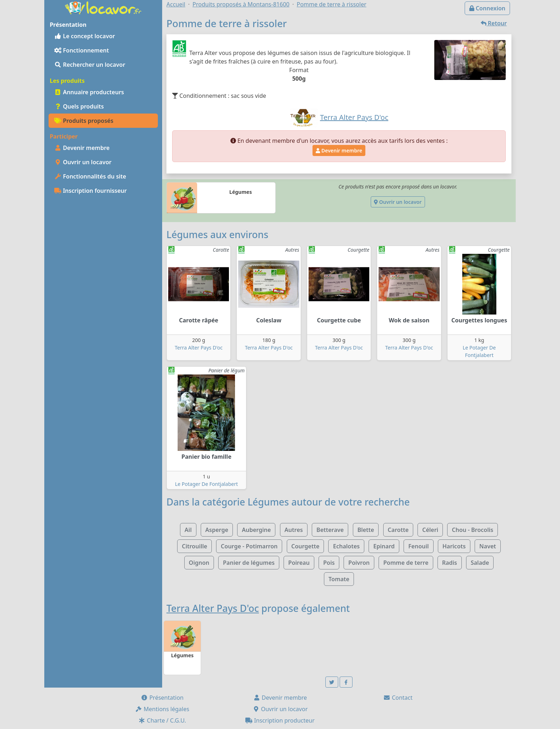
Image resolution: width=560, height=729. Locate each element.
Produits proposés (84, 121)
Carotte (398, 530)
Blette (366, 530)
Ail (188, 530)
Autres (294, 530)
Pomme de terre (406, 563)
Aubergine (256, 530)
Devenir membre (82, 148)
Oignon (199, 563)
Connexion (487, 8)
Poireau (299, 563)
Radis (450, 563)
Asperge (217, 530)
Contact (398, 698)
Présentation (162, 698)
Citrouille (194, 546)
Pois (329, 563)
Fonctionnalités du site (90, 176)
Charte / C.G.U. (162, 720)
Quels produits (79, 106)
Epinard (384, 546)
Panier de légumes (249, 563)
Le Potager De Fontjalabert (206, 484)
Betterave (330, 530)
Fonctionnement (82, 50)
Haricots (454, 546)
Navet (488, 546)
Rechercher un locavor (90, 65)
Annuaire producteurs (89, 92)
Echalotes (346, 546)
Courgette (306, 546)
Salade (480, 563)
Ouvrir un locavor (83, 162)
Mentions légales (162, 709)
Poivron (359, 563)
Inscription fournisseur (91, 191)
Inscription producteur (280, 720)
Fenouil (418, 546)
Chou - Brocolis (472, 530)
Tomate (339, 579)
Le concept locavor (85, 36)
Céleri (430, 530)
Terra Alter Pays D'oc (199, 348)
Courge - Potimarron (249, 546)
